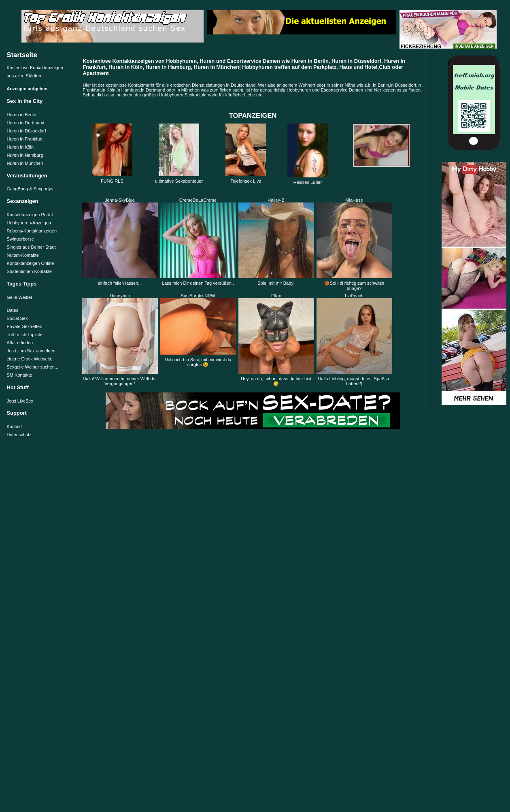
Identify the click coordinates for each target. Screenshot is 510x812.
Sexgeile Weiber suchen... (33, 367)
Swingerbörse (20, 239)
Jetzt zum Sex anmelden (31, 351)
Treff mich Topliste (25, 335)
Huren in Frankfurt (25, 139)
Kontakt (14, 426)
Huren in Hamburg (25, 155)
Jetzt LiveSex (20, 401)
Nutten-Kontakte (23, 255)
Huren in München (25, 163)
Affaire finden (20, 343)
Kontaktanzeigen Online (31, 263)
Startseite (22, 55)
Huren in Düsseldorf (27, 131)
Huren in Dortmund (26, 123)
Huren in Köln (20, 147)
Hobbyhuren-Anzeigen (29, 223)
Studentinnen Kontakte (29, 271)
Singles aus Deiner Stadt (31, 247)
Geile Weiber (20, 297)
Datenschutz (19, 435)
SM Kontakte (20, 375)
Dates (13, 310)
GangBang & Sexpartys (30, 189)
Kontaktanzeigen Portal (30, 215)
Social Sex (17, 318)
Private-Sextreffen (25, 326)
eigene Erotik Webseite (30, 359)
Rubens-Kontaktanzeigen (32, 231)
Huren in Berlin (22, 115)
